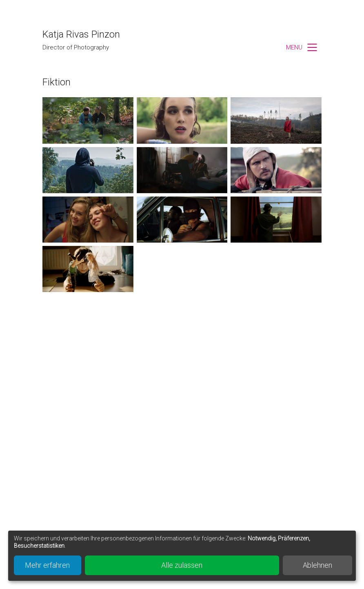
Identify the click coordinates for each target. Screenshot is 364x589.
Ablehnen (317, 565)
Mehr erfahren (47, 565)
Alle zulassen (182, 565)
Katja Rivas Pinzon (81, 34)
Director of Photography (76, 47)
